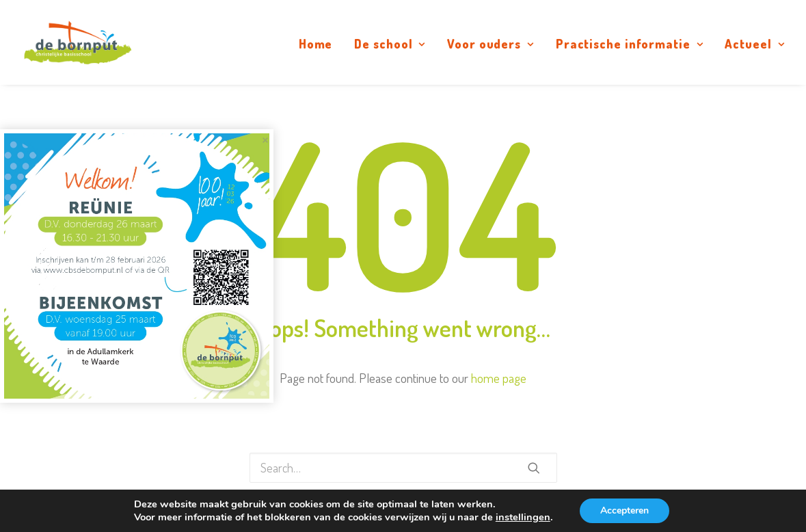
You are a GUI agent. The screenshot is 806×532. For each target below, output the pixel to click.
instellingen (523, 517)
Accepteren (624, 510)
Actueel (754, 44)
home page (499, 378)
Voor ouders (491, 44)
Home (316, 44)
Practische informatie (630, 44)
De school (390, 44)
